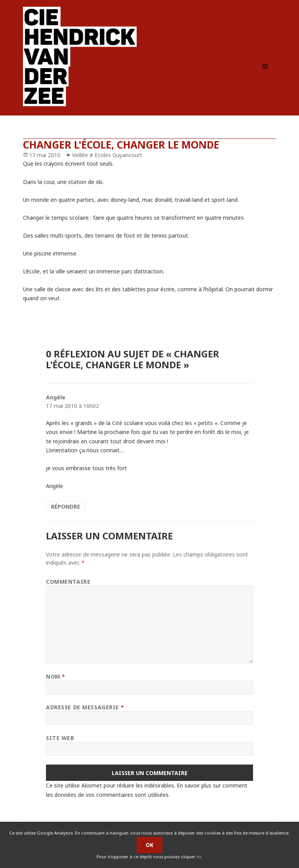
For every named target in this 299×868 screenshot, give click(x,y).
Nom (56, 676)
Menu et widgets (265, 77)
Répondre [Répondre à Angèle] (66, 507)
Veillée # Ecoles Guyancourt (107, 155)
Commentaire (68, 582)
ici (199, 857)
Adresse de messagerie (85, 707)
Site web (60, 738)
